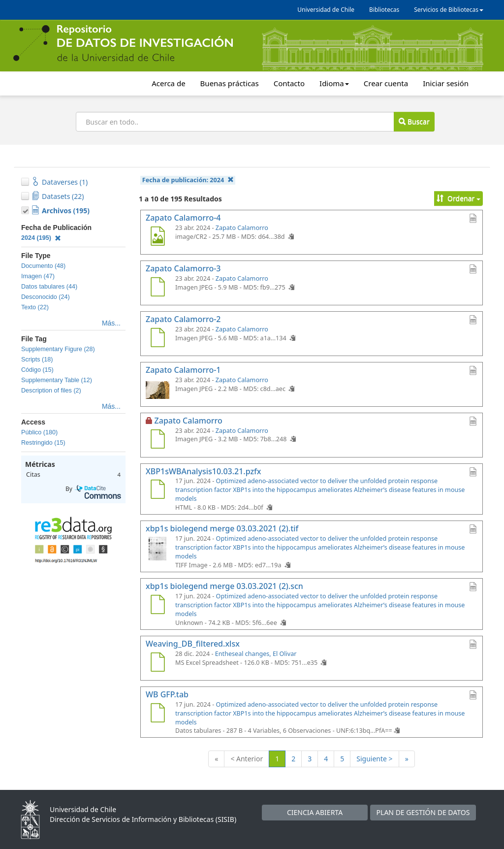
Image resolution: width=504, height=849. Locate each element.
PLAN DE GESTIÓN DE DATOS (423, 812)
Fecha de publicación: (188, 180)
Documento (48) (43, 266)
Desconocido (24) (46, 297)
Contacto (289, 83)
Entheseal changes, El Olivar (256, 654)
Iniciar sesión (446, 83)
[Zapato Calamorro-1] (157, 390)
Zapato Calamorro (242, 228)
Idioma (334, 83)
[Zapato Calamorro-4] (157, 237)
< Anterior (247, 759)
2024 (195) (41, 238)
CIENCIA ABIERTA (315, 812)
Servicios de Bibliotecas (449, 10)
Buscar (414, 121)
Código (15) (37, 370)
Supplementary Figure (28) (58, 349)
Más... (111, 323)
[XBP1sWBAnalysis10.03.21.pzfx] (157, 490)
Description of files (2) (51, 391)
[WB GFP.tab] (157, 714)
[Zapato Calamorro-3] (157, 288)
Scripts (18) (37, 359)
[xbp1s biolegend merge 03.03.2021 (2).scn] (157, 606)
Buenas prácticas (230, 83)
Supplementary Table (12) (57, 380)
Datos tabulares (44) (49, 287)
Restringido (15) (43, 443)
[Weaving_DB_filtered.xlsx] (157, 663)
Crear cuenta (386, 83)
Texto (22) (35, 307)
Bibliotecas (384, 10)
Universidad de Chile (326, 10)
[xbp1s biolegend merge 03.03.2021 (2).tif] (157, 548)
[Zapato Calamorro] (157, 440)
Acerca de (168, 83)
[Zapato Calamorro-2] (157, 339)
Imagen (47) (38, 276)
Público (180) (39, 432)
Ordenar (458, 198)
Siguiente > (374, 759)
